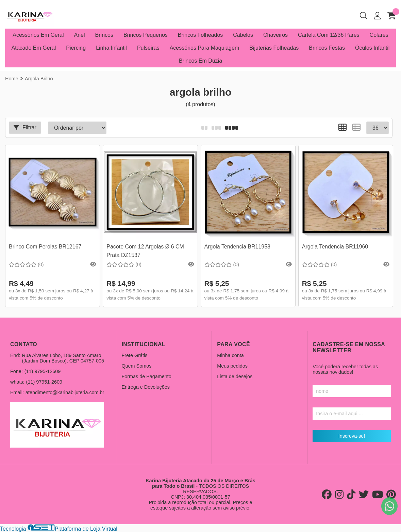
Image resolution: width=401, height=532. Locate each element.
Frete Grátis (134, 355)
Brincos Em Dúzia (200, 61)
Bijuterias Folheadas (274, 48)
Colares (379, 35)
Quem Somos (136, 366)
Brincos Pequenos (146, 35)
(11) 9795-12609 (43, 371)
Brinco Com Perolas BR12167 (45, 247)
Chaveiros (275, 35)
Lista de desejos (235, 376)
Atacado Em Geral (34, 48)
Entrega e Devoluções (146, 387)
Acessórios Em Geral (38, 35)
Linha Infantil (111, 48)
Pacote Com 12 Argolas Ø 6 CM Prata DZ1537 (145, 251)
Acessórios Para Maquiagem (205, 48)
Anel (80, 35)
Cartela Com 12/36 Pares (329, 35)
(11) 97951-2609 (44, 382)
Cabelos (243, 35)
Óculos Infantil (372, 48)
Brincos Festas (327, 48)
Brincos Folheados (200, 35)
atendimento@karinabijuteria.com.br (65, 392)
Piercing (76, 48)
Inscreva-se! (352, 436)
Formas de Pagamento (146, 376)
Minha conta (230, 355)
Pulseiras (148, 48)
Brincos (104, 35)
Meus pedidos (232, 366)
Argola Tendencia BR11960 (335, 247)
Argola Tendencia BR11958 (238, 247)
